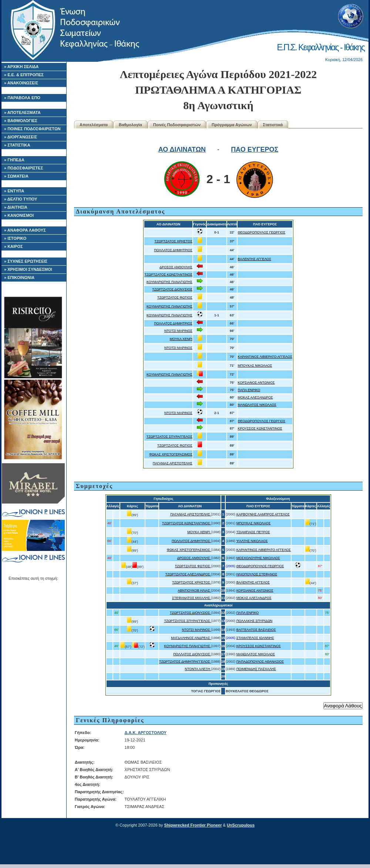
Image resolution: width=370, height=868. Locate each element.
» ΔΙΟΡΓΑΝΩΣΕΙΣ (21, 137)
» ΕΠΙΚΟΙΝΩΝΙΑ (19, 277)
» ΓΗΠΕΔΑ (14, 160)
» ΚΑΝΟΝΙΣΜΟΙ (19, 215)
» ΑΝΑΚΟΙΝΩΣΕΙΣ (21, 83)
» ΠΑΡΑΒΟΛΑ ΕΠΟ (22, 98)
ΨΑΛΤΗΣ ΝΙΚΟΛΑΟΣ (252, 541)
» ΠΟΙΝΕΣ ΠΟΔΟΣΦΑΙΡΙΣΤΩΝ (32, 129)
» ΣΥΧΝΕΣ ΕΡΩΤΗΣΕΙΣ (26, 261)
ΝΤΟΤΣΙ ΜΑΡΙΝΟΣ (178, 331)
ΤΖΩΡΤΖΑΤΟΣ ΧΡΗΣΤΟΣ (174, 241)
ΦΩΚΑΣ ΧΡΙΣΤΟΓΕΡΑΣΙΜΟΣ (171, 454)
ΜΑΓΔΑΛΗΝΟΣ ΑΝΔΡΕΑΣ (191, 638)
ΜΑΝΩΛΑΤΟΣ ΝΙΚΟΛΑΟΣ (257, 405)
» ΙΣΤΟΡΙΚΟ (15, 238)
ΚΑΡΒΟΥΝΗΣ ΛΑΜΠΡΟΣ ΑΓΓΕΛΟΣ (263, 514)
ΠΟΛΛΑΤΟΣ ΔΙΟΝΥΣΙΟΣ (192, 654)
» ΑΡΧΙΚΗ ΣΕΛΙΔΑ (21, 67)
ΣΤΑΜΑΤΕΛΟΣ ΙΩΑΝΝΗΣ (255, 638)
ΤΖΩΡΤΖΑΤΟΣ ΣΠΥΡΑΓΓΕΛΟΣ (169, 437)
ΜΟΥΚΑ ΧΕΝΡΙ (181, 339)
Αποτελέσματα (94, 125)
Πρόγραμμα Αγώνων (232, 125)
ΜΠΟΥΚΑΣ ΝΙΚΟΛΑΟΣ (255, 366)
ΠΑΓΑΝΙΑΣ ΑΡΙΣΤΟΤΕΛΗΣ (173, 463)
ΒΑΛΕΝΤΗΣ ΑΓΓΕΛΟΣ (254, 259)
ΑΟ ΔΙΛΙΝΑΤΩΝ (182, 149)
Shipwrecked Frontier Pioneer (193, 825)
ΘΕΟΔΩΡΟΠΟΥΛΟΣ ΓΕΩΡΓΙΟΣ (261, 232)
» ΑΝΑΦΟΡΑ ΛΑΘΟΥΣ (25, 230)
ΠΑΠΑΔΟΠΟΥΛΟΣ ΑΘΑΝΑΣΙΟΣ (260, 662)
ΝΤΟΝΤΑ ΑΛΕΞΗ (198, 669)
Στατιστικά (273, 125)
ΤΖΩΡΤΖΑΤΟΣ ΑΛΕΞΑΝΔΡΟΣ (188, 574)
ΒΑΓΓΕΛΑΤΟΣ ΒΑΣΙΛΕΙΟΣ (256, 630)
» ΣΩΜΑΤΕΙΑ (16, 176)
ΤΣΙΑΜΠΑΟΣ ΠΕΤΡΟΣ (253, 532)
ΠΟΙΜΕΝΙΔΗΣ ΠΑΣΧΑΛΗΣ (256, 669)
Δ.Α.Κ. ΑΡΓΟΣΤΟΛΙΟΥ (146, 733)
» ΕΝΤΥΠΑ (14, 191)
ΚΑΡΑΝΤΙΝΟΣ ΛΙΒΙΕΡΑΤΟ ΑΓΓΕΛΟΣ (265, 357)
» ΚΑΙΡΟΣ (14, 246)
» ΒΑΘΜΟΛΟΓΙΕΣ (21, 121)
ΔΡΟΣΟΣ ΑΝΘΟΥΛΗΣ (176, 267)
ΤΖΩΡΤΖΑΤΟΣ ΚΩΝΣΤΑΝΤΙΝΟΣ (168, 275)
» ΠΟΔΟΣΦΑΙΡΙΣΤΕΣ (24, 168)
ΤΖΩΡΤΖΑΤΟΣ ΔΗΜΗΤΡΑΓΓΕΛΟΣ (185, 662)
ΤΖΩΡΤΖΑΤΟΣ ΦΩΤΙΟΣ (175, 297)
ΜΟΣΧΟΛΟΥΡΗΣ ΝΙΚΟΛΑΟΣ (258, 558)
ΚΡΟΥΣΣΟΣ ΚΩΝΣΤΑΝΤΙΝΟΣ (260, 428)
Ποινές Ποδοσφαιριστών (177, 125)
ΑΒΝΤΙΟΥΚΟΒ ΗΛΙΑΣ (195, 591)
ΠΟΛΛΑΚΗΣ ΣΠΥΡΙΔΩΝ (255, 621)
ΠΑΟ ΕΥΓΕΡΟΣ (255, 149)
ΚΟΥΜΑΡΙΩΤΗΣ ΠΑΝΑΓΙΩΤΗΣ (169, 282)
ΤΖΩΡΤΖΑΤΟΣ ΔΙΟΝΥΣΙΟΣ (172, 289)
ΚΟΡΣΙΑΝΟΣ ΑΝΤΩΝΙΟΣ (256, 383)
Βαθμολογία (130, 125)
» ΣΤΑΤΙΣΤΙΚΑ (17, 145)
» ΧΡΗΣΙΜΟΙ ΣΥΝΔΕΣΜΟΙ (28, 269)
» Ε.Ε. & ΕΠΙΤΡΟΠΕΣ (24, 75)
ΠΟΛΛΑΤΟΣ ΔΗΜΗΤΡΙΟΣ (173, 250)
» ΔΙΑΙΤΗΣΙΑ (16, 207)
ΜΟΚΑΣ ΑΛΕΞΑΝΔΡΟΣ (255, 397)
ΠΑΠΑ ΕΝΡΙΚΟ (249, 390)
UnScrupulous (241, 825)
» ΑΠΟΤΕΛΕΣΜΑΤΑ (22, 112)
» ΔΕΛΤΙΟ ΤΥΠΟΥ (21, 199)
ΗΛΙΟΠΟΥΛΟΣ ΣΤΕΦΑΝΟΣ (257, 574)
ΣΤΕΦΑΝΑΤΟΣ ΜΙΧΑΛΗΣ (191, 598)
